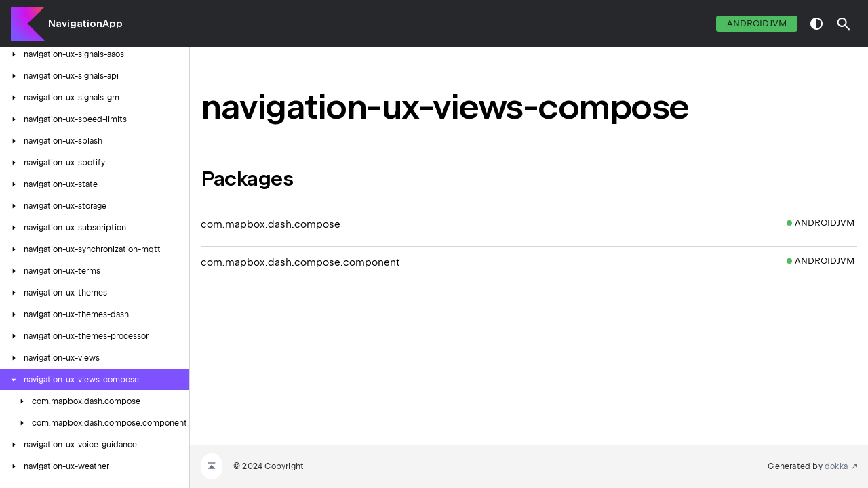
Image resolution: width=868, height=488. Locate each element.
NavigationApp (85, 24)
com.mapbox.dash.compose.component (300, 262)
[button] (844, 24)
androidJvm (757, 23)
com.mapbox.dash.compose (271, 224)
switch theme (816, 24)
